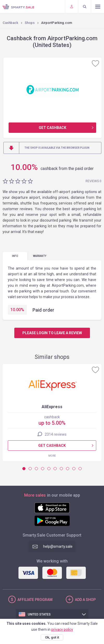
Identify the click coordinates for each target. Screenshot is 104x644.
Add (85, 600)
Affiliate (35, 600)
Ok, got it (52, 637)
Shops (30, 23)
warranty (40, 256)
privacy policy (62, 629)
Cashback (10, 23)
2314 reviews (56, 434)
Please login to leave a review (52, 333)
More (52, 456)
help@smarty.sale (58, 546)
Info (15, 256)
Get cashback (53, 128)
